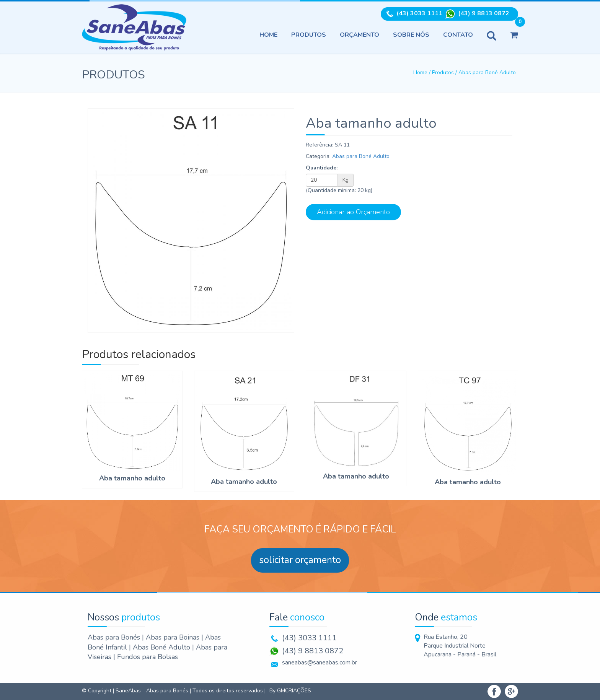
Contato (458, 35)
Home (268, 35)
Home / (423, 72)
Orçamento (360, 35)
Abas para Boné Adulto (487, 72)
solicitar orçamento (300, 560)
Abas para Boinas (174, 637)
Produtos (309, 35)
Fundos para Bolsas (148, 657)
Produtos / (445, 72)
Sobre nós (411, 35)
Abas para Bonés (115, 637)
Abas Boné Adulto (162, 647)
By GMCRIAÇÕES (290, 691)
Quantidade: (322, 168)
